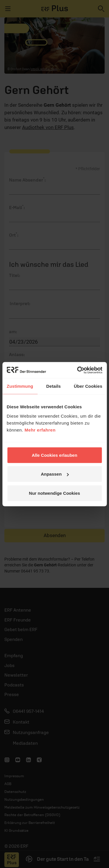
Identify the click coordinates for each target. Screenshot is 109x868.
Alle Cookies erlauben (54, 455)
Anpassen (55, 474)
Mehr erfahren (40, 430)
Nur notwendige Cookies (55, 493)
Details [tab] (53, 386)
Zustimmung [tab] (20, 386)
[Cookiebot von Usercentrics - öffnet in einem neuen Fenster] (78, 370)
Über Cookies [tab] (88, 386)
